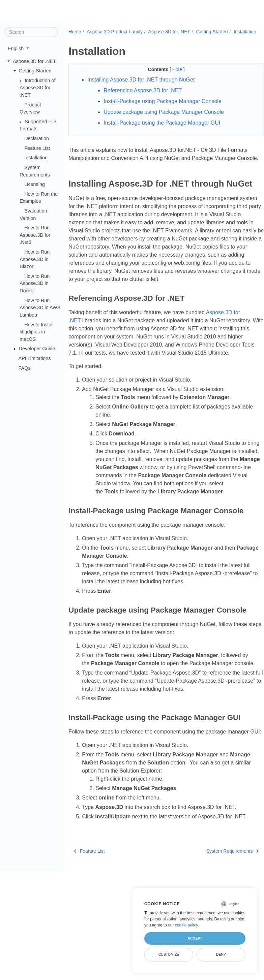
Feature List (37, 148)
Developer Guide (37, 349)
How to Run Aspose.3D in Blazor (35, 259)
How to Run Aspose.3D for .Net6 (35, 235)
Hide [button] (171, 76)
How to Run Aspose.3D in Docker (35, 283)
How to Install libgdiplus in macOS (36, 332)
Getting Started (35, 71)
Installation (36, 158)
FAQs (25, 368)
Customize (169, 954)
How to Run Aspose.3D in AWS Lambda (40, 307)
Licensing (35, 184)
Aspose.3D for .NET (34, 61)
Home (75, 32)
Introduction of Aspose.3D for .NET (37, 88)
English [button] (16, 48)
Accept (195, 938)
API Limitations (35, 358)
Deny (221, 954)
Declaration (37, 138)
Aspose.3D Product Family (115, 32)
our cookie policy (183, 925)
